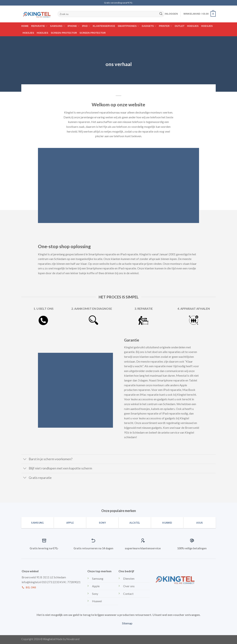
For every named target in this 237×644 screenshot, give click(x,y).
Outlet (180, 26)
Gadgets (149, 26)
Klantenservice (104, 26)
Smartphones (128, 26)
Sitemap (127, 623)
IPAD (86, 26)
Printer (165, 26)
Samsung (57, 26)
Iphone (74, 26)
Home (25, 26)
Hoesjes (193, 26)
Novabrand (73, 639)
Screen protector (64, 33)
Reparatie (39, 26)
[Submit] (161, 14)
